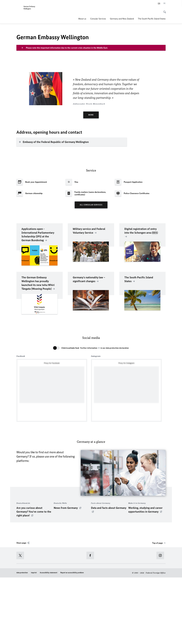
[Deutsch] (164, 3)
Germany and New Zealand (122, 19)
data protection (22, 639)
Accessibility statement (49, 639)
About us (82, 19)
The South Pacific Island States (152, 19)
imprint (34, 639)
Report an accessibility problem (72, 639)
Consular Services (98, 19)
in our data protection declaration (115, 414)
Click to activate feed (70, 414)
